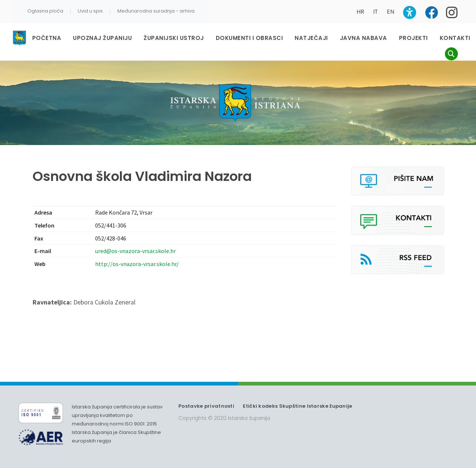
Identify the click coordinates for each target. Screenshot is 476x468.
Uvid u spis (90, 11)
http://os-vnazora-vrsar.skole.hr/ (137, 264)
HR (360, 12)
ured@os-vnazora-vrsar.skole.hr (135, 251)
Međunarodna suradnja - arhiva (156, 11)
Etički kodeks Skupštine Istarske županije (297, 406)
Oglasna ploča (45, 11)
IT (376, 12)
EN (390, 12)
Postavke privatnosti (206, 406)
